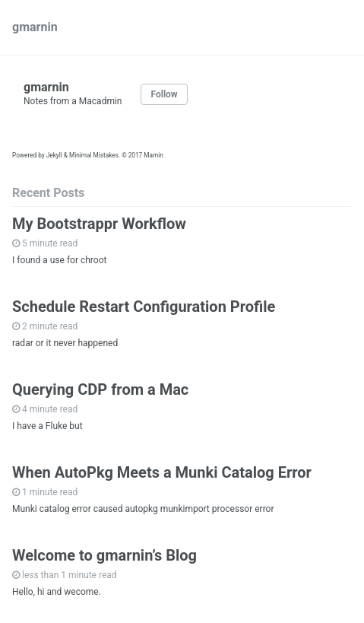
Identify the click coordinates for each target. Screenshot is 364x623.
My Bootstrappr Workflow (99, 224)
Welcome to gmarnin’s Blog (104, 555)
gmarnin (35, 27)
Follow (164, 94)
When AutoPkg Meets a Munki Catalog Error (162, 472)
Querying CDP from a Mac (100, 389)
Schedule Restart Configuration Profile (144, 307)
